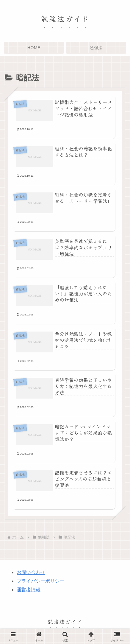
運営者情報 (29, 590)
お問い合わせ (31, 572)
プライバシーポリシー (40, 581)
